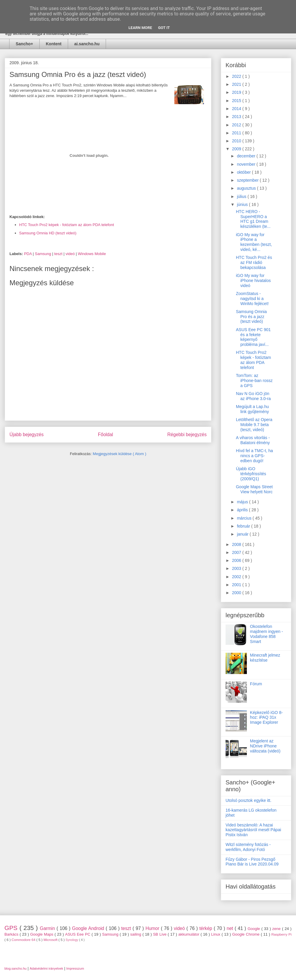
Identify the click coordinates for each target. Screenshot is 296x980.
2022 (237, 76)
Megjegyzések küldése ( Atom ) (119, 454)
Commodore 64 (24, 940)
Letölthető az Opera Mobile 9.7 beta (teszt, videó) (254, 425)
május (243, 502)
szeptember (248, 180)
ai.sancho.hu (87, 44)
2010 (237, 141)
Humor (153, 928)
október (244, 172)
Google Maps (42, 934)
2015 (237, 101)
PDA (28, 254)
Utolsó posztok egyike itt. (248, 800)
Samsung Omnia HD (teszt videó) (48, 233)
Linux (216, 934)
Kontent (54, 44)
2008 (237, 544)
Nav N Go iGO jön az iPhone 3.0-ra (253, 396)
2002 (237, 577)
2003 (237, 568)
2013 (237, 117)
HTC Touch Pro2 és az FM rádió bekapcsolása (254, 262)
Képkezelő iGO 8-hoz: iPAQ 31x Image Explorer (267, 718)
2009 (237, 149)
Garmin (48, 928)
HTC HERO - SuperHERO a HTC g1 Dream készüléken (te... (253, 219)
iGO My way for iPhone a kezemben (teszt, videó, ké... (254, 242)
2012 (237, 125)
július (242, 196)
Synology (73, 940)
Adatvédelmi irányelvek (46, 968)
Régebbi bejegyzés (187, 435)
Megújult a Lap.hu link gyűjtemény (252, 409)
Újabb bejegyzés (26, 435)
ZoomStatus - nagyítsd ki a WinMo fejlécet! (252, 299)
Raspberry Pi (281, 934)
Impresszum (75, 968)
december (247, 156)
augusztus (247, 188)
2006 (237, 560)
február (244, 526)
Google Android (89, 928)
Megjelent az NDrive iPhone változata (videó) (265, 746)
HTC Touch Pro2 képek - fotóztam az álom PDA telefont (67, 225)
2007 (237, 552)
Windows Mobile (92, 254)
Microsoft (51, 940)
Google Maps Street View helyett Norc (254, 489)
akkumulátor (189, 934)
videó (71, 254)
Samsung (44, 254)
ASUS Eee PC (78, 934)
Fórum (256, 684)
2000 (237, 593)
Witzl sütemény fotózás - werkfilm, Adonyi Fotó (248, 847)
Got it (164, 28)
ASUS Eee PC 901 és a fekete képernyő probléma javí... (253, 337)
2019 (237, 92)
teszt (59, 254)
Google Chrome (246, 934)
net (231, 928)
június (243, 204)
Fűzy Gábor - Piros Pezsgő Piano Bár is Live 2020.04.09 (252, 862)
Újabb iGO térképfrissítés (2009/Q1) (251, 474)
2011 (237, 133)
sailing (136, 934)
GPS (12, 928)
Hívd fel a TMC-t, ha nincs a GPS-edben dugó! (254, 456)
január (243, 534)
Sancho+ (24, 44)
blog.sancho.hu (16, 968)
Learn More (140, 28)
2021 (237, 84)
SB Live (160, 934)
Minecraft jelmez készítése (265, 658)
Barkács (12, 934)
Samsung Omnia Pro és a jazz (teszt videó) (251, 317)
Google (254, 929)
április (243, 510)
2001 (237, 585)
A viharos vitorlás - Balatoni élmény (253, 440)
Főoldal (106, 435)
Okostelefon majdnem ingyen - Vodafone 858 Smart (267, 634)
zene (277, 929)
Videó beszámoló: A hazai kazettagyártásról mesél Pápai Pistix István (253, 830)
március (245, 518)
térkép (206, 928)
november (247, 164)
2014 (237, 109)
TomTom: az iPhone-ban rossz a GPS (254, 381)
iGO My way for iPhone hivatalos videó (253, 281)
